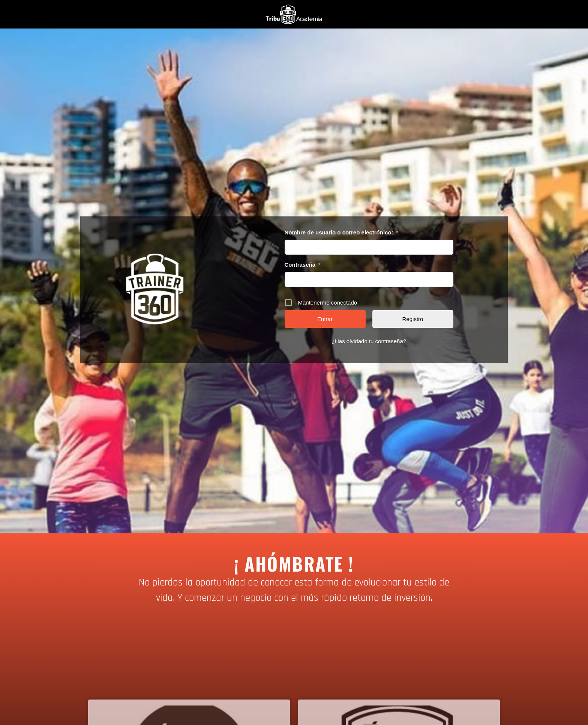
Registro (413, 319)
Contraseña (303, 265)
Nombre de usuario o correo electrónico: (342, 233)
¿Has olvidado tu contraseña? (369, 341)
